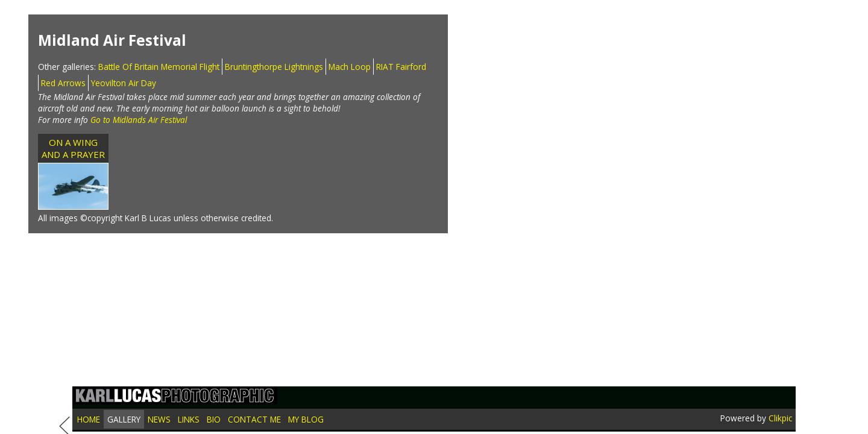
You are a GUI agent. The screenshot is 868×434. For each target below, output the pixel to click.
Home (89, 419)
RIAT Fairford (401, 67)
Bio (214, 419)
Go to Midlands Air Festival (139, 120)
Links (189, 419)
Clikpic (780, 418)
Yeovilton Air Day (124, 83)
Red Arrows (63, 83)
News (159, 419)
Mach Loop (350, 67)
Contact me (254, 419)
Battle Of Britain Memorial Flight (159, 67)
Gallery (124, 419)
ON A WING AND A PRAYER (73, 148)
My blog (306, 419)
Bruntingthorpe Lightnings (274, 67)
